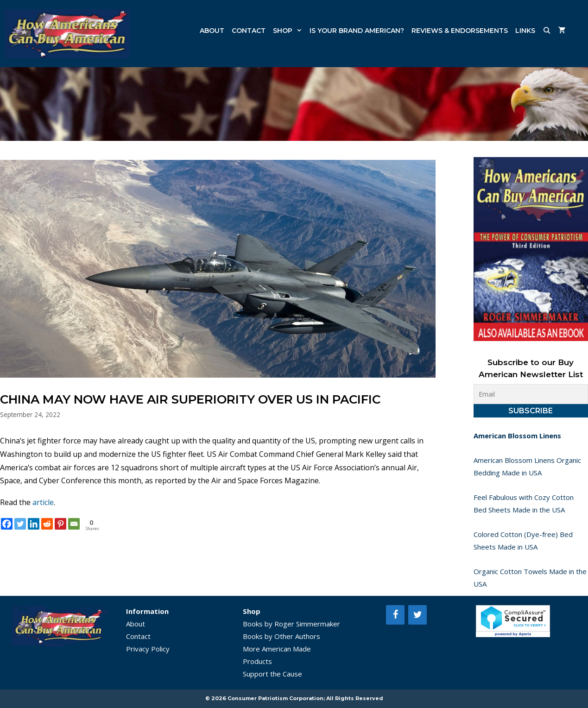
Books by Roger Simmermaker (291, 624)
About (212, 31)
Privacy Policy (148, 649)
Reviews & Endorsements (460, 31)
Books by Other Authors (281, 636)
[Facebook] (7, 524)
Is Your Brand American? (357, 31)
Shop (289, 31)
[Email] (74, 524)
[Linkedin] (34, 524)
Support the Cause (272, 674)
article (43, 502)
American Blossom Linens (517, 436)
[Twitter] (20, 524)
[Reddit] (47, 524)
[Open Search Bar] (547, 31)
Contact (249, 31)
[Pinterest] (60, 524)
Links (525, 31)
